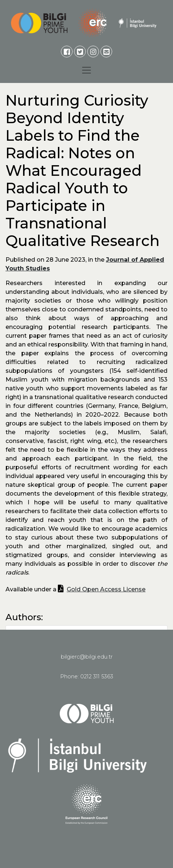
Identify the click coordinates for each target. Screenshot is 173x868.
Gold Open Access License (106, 589)
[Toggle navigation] (86, 70)
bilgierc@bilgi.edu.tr (87, 657)
